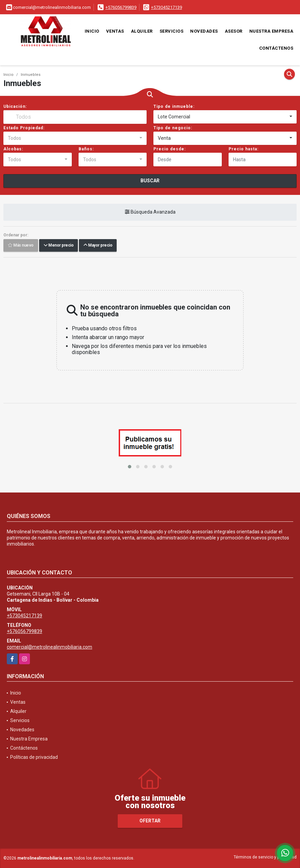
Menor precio (59, 246)
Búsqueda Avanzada (150, 212)
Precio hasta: (244, 149)
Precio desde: (170, 149)
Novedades (204, 31)
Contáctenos (276, 48)
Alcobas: (13, 149)
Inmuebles (31, 75)
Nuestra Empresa (271, 31)
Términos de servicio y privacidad (265, 857)
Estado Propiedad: (24, 128)
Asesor (234, 31)
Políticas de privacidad (34, 757)
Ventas (115, 31)
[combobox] (225, 117)
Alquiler (142, 31)
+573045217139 (166, 7)
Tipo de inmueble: (174, 106)
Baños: (86, 149)
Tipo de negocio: (173, 128)
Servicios (172, 31)
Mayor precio (98, 246)
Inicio (92, 31)
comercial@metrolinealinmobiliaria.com (49, 647)
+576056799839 (121, 7)
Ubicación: (15, 106)
